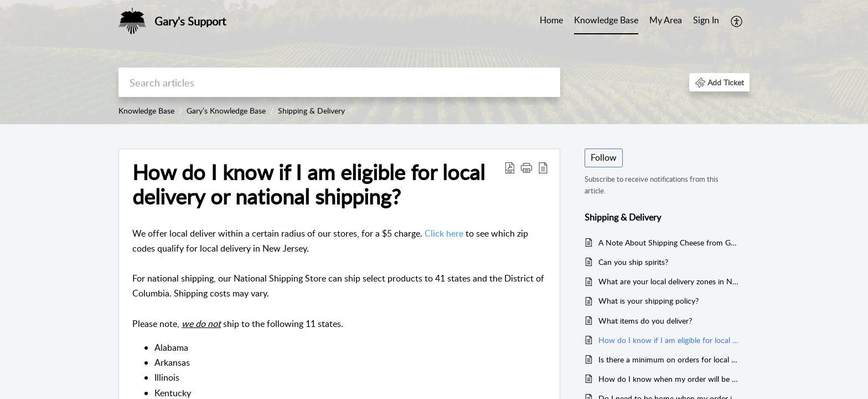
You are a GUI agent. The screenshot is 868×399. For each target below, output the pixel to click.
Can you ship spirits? (633, 262)
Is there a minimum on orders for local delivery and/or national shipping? (668, 359)
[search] (339, 82)
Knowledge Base (606, 20)
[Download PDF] (510, 167)
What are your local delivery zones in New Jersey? (668, 281)
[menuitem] (706, 21)
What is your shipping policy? (649, 301)
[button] (719, 82)
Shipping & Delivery (311, 111)
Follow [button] (604, 157)
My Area (666, 20)
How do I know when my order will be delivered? (668, 379)
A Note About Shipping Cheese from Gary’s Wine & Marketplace (668, 242)
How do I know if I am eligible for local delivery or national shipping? (309, 185)
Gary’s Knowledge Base (226, 111)
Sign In (706, 20)
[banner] (434, 62)
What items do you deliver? (645, 321)
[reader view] (543, 167)
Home (551, 20)
